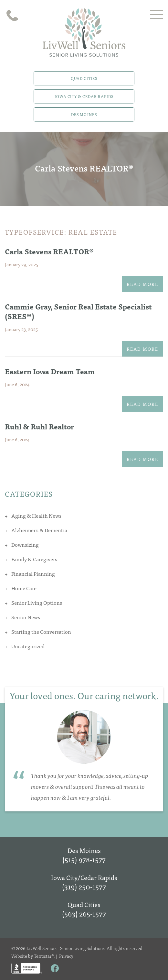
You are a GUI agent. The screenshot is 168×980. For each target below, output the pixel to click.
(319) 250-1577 (84, 886)
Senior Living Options (37, 603)
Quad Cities (84, 78)
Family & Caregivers (34, 559)
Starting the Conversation (41, 632)
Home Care (24, 588)
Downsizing (25, 544)
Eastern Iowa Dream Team (50, 371)
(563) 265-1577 (84, 913)
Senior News (26, 617)
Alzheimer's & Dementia (39, 530)
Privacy (66, 956)
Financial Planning (33, 573)
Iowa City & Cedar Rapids (84, 96)
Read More (142, 284)
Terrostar (43, 956)
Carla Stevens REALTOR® (49, 251)
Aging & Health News (36, 515)
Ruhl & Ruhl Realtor (39, 426)
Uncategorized (28, 646)
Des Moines (84, 114)
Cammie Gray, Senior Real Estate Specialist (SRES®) (78, 311)
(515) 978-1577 (84, 859)
